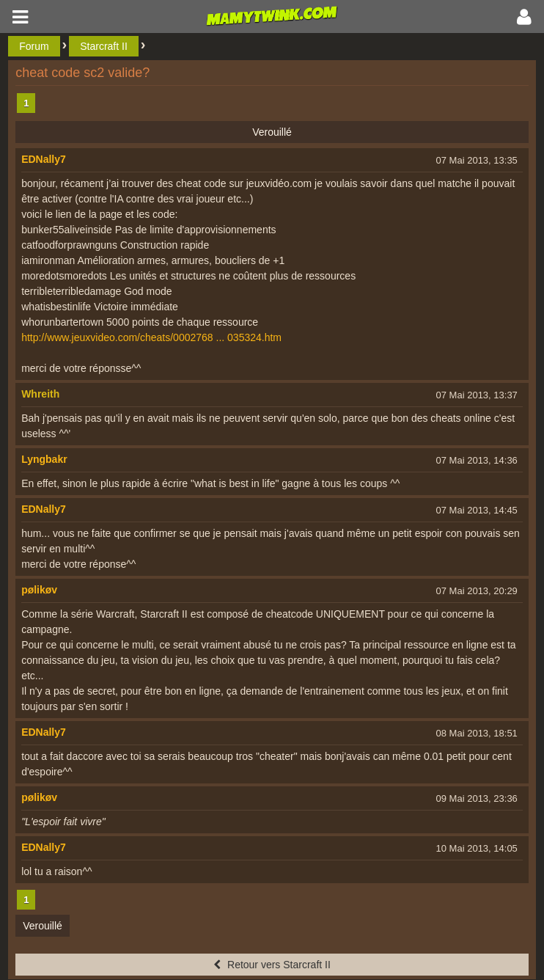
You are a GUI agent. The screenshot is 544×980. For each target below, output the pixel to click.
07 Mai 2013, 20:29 (477, 591)
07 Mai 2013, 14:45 (477, 510)
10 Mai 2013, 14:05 (477, 848)
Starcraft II (104, 46)
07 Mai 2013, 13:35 (477, 160)
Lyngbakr (44, 459)
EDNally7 (44, 159)
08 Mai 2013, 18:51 (477, 733)
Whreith (40, 394)
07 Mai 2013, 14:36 (477, 460)
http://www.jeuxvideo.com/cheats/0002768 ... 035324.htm (151, 337)
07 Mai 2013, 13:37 (477, 395)
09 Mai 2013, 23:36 (477, 798)
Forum (34, 46)
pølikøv (39, 590)
